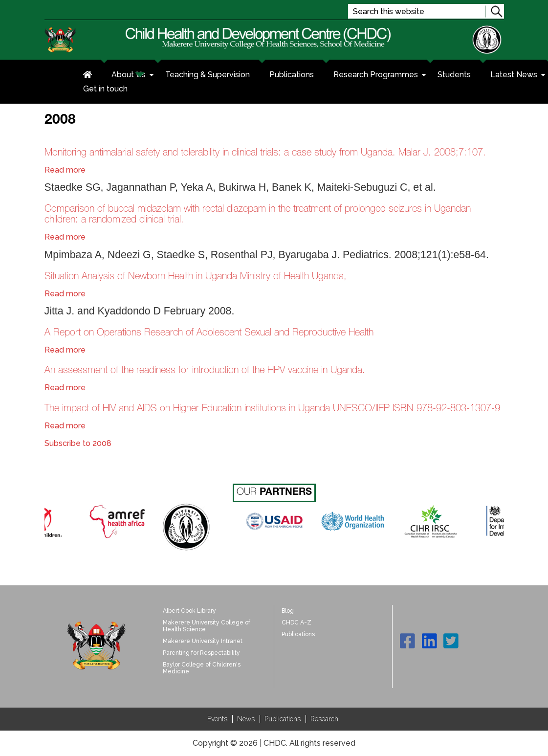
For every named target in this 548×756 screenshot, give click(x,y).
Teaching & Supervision (208, 75)
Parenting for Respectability (201, 653)
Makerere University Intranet (203, 641)
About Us (133, 76)
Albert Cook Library (189, 611)
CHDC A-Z (296, 623)
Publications (292, 75)
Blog (288, 611)
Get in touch (105, 89)
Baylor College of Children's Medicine (202, 668)
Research (324, 719)
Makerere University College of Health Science (207, 626)
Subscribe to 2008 (78, 443)
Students (454, 75)
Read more (65, 170)
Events (217, 719)
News (246, 719)
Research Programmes (381, 76)
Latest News (519, 76)
